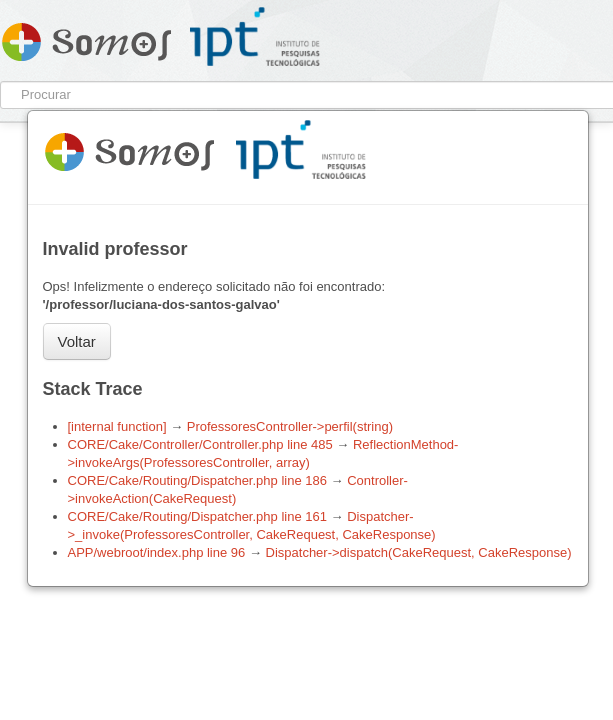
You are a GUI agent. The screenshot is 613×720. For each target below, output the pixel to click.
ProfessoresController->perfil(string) (290, 426)
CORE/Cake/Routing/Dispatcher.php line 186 (197, 480)
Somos (86, 38)
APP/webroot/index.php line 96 (157, 552)
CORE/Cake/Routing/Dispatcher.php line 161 (197, 516)
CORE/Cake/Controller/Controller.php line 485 (200, 444)
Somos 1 (129, 148)
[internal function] (117, 426)
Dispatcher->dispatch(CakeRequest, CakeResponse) (419, 552)
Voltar (77, 341)
